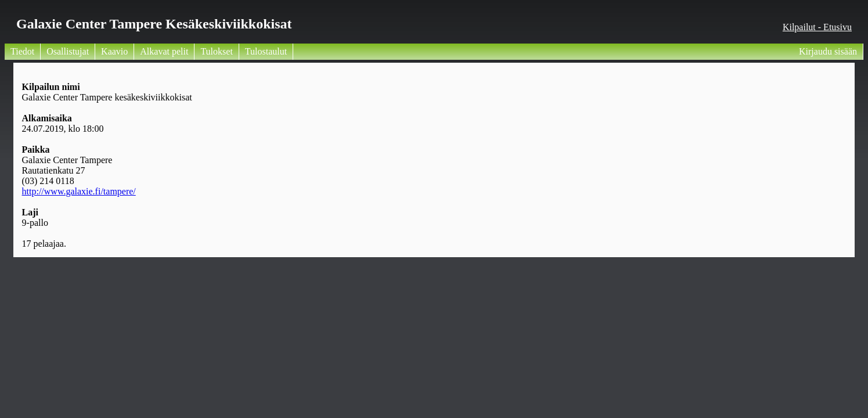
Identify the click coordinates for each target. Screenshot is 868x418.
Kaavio (114, 51)
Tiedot (22, 51)
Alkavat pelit (164, 51)
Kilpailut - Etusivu (817, 27)
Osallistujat (68, 51)
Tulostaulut (266, 51)
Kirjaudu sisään (828, 51)
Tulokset (216, 51)
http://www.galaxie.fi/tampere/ (79, 191)
